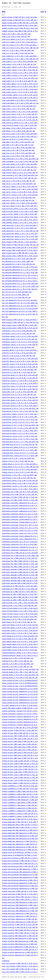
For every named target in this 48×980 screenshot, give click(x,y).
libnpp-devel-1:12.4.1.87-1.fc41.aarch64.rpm (20, 464)
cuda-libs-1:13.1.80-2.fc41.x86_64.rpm (18, 150)
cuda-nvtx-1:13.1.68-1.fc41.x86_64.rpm (18, 201)
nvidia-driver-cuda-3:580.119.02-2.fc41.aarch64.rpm (20, 761)
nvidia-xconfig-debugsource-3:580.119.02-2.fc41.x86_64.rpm (20, 955)
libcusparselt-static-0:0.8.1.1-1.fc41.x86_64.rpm (20, 456)
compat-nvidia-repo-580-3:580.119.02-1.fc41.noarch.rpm (20, 31)
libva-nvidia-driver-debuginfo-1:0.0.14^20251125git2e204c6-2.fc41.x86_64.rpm (20, 694)
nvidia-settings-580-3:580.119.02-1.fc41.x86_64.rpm (20, 900)
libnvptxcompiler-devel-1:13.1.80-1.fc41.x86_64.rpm (20, 656)
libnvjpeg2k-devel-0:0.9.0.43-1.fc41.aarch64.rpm (20, 642)
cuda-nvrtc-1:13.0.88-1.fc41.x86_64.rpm (18, 181)
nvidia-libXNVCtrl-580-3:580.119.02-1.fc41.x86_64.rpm (20, 794)
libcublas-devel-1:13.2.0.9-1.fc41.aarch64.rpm (20, 336)
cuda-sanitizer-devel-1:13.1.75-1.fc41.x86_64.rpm (20, 239)
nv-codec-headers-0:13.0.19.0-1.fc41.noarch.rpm (20, 706)
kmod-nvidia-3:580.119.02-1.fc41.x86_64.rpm (20, 323)
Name (4, 12)
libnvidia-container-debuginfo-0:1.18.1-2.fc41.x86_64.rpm (20, 506)
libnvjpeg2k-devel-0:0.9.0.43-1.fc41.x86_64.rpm (20, 645)
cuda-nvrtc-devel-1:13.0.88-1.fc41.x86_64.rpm (20, 187)
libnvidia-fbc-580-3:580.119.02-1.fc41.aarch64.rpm (20, 561)
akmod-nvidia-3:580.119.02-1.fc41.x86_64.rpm (20, 20)
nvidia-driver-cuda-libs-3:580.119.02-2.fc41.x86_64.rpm (20, 772)
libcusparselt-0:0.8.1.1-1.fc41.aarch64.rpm (20, 442)
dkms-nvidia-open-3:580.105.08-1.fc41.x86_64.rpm (20, 253)
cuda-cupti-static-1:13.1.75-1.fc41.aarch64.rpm (20, 117)
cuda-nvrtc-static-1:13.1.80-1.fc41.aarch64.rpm (20, 195)
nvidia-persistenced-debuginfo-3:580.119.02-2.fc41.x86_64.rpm (20, 883)
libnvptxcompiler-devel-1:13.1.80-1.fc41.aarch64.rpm (20, 653)
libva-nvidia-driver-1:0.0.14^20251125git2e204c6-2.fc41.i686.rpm (20, 683)
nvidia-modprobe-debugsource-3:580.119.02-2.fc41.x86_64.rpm (20, 850)
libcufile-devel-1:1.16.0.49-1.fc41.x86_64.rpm (20, 378)
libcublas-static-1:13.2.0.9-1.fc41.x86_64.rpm (20, 345)
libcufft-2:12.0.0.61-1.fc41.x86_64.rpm (18, 356)
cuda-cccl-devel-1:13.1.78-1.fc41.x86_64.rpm (20, 42)
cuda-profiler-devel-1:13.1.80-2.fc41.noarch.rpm (20, 217)
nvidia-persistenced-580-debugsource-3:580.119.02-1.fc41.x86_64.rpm (20, 878)
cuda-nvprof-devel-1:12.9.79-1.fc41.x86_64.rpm (20, 173)
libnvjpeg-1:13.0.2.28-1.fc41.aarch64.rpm (19, 619)
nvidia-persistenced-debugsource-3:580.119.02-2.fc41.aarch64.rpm (20, 886)
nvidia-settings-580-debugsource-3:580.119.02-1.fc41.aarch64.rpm (20, 908)
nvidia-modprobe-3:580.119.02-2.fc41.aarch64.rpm (20, 819)
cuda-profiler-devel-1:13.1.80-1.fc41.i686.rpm (20, 212)
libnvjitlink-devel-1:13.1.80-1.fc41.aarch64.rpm (20, 608)
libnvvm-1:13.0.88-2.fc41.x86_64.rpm (17, 667)
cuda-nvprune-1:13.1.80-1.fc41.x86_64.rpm (19, 178)
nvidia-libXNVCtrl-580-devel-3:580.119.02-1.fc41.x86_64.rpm (20, 805)
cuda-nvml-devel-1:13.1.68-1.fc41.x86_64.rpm (20, 167)
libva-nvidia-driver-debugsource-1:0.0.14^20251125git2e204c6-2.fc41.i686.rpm (20, 700)
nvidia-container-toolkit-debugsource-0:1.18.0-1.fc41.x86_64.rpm (20, 725)
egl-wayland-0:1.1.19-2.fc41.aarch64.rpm (19, 259)
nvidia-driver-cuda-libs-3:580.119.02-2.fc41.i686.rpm (20, 769)
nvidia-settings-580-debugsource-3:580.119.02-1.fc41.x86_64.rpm (20, 911)
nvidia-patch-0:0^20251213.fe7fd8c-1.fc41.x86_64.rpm (20, 855)
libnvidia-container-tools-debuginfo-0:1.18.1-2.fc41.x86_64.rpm (20, 539)
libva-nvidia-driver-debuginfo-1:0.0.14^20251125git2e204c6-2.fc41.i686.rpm (20, 692)
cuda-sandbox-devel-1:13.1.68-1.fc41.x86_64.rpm (20, 223)
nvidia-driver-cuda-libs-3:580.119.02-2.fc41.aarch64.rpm (20, 767)
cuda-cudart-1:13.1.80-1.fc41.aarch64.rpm (19, 62)
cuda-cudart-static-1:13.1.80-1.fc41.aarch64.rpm (20, 73)
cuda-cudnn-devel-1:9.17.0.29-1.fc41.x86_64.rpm (20, 87)
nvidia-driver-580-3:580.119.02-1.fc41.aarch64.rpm (20, 733)
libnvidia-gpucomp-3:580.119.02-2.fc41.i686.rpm (20, 572)
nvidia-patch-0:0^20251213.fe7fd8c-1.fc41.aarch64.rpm (20, 853)
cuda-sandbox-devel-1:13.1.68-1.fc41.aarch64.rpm (20, 220)
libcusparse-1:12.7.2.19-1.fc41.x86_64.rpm (20, 428)
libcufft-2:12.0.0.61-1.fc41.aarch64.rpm (19, 353)
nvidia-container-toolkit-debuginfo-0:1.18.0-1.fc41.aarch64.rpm (20, 717)
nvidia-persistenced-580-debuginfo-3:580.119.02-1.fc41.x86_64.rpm (20, 872)
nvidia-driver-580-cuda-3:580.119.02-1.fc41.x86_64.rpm (20, 742)
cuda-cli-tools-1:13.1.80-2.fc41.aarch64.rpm (20, 45)
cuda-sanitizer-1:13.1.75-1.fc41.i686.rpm (19, 228)
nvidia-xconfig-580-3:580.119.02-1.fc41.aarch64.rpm (20, 930)
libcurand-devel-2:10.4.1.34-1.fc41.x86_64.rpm (20, 400)
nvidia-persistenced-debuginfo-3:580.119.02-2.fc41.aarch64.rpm (20, 880)
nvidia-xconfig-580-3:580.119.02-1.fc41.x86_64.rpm (20, 933)
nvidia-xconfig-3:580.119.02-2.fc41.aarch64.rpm (20, 925)
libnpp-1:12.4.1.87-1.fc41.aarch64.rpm (18, 459)
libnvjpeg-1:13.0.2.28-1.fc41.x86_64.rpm (19, 622)
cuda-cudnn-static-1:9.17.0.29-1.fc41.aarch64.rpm (20, 89)
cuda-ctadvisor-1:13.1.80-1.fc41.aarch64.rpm (20, 56)
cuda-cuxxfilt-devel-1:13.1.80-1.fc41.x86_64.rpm (20, 125)
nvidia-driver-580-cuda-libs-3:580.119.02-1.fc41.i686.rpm (20, 747)
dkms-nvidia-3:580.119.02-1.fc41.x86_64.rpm (20, 245)
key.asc (5, 317)
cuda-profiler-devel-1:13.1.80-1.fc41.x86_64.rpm (20, 214)
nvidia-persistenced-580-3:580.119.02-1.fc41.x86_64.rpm (20, 866)
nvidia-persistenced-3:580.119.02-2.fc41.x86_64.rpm (20, 861)
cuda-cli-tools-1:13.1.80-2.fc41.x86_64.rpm (20, 48)
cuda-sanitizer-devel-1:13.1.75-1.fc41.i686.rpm (20, 237)
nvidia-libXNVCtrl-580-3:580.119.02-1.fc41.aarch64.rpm (20, 792)
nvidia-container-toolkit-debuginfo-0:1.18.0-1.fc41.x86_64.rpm (20, 719)
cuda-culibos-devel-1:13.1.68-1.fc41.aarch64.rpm (20, 95)
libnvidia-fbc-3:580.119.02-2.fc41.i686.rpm (20, 556)
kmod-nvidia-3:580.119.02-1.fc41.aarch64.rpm (20, 320)
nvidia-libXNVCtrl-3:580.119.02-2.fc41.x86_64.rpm (20, 789)
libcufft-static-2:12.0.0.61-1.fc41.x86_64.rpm (20, 367)
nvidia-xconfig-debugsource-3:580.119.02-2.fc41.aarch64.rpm (20, 952)
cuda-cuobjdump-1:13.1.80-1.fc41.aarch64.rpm (20, 100)
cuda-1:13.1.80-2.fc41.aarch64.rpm (16, 34)
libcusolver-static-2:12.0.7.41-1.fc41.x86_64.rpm (20, 422)
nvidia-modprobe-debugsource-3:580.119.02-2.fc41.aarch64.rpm (20, 847)
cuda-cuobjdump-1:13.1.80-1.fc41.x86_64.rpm (20, 103)
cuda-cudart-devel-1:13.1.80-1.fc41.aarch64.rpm (20, 67)
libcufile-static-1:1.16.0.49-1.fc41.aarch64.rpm (20, 381)
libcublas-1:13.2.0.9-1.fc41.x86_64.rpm (18, 334)
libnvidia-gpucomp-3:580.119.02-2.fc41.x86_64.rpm (20, 575)
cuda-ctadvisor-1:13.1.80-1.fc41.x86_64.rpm (20, 59)
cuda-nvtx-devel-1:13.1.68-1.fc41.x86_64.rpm (20, 206)
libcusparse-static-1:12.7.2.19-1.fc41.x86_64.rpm (20, 439)
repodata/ (6, 961)
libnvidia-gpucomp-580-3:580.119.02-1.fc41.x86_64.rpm (20, 583)
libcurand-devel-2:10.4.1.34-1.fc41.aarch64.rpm (20, 397)
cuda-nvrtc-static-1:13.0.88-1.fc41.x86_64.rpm (20, 192)
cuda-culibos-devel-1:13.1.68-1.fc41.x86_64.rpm (20, 98)
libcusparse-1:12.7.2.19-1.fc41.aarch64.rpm (20, 425)
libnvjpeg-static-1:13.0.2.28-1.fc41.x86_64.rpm (20, 633)
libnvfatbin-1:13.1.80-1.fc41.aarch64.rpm (19, 475)
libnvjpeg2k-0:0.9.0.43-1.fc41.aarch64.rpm (20, 636)
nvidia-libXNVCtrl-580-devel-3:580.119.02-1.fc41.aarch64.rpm (20, 803)
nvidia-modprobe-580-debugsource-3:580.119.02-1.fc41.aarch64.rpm (20, 836)
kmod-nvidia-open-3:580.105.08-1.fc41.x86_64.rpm (20, 325)
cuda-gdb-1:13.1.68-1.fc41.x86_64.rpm (18, 145)
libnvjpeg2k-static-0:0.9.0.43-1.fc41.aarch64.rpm (20, 647)
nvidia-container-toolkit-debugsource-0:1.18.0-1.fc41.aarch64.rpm (20, 722)
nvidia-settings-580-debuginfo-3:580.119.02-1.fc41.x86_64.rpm (20, 905)
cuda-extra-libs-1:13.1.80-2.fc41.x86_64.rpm (20, 137)
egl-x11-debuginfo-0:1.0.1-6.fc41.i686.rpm (20, 303)
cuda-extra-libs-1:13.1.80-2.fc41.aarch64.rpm (20, 134)
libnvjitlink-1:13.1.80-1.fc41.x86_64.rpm (19, 606)
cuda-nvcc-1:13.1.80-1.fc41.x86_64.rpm (18, 156)
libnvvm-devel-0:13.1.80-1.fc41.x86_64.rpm (20, 672)
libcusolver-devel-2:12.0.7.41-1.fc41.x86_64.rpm (20, 417)
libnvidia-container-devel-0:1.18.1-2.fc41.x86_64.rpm (20, 517)
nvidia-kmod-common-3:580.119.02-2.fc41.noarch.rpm (20, 783)
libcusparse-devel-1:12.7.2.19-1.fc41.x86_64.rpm (20, 434)
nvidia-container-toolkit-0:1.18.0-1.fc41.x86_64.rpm (20, 714)
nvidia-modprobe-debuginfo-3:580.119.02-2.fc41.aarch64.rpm (20, 841)
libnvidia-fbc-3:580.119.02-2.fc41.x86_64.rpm (20, 558)
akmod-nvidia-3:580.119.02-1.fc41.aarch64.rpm (20, 17)
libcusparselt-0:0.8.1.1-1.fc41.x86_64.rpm (20, 445)
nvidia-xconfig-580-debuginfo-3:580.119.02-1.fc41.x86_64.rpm (20, 939)
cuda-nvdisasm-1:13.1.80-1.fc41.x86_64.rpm (20, 162)
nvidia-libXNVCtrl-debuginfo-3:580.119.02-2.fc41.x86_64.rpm (20, 811)
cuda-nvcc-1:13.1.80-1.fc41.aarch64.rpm (18, 153)
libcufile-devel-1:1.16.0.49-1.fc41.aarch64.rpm (20, 375)
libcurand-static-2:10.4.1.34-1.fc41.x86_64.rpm (20, 406)
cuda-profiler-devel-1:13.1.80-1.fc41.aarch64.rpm (20, 209)
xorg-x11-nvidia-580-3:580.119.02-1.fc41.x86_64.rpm (20, 972)
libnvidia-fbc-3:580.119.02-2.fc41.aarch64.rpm (20, 553)
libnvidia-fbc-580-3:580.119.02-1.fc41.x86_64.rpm (20, 567)
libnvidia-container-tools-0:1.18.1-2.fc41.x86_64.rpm (20, 533)
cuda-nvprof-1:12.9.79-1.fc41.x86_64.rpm (19, 170)
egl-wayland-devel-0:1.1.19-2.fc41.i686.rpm (20, 287)
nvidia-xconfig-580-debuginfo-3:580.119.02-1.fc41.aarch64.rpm (20, 936)
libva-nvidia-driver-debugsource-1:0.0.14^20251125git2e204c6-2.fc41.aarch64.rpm (20, 697)
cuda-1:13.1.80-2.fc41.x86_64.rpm (16, 37)
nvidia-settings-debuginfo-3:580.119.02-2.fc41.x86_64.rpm (20, 916)
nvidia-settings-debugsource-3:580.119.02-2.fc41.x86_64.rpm (20, 922)
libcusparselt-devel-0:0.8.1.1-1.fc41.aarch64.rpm (20, 447)
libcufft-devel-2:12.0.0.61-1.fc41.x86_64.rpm (20, 361)
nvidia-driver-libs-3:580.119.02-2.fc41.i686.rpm (20, 778)
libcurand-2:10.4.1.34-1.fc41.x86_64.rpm (19, 395)
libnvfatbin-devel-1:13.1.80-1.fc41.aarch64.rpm (20, 481)
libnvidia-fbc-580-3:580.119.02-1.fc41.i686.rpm (20, 564)
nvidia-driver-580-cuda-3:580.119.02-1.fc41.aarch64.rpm (20, 739)
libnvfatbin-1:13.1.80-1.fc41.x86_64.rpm (19, 478)
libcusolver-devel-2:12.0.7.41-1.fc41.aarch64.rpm (20, 414)
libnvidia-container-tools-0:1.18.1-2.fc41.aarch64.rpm (20, 531)
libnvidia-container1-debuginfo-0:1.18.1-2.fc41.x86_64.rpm (20, 550)
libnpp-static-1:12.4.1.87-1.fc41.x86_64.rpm (20, 472)
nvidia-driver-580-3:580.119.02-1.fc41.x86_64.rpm (20, 736)
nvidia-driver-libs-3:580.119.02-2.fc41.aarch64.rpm (20, 775)
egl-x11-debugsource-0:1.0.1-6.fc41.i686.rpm (20, 311)
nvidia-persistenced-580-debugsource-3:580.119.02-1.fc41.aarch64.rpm (20, 875)
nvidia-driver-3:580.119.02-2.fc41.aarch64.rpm (20, 728)
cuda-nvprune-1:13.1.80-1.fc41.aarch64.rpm (20, 175)
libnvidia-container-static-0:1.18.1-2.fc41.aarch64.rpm (20, 525)
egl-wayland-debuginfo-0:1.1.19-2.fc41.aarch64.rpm (20, 267)
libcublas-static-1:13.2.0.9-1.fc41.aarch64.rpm (20, 342)
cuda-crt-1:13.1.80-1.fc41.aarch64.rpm (18, 51)
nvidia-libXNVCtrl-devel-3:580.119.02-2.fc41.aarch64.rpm (20, 814)
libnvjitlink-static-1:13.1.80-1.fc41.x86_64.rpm (20, 617)
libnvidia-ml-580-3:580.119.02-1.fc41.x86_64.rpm (20, 600)
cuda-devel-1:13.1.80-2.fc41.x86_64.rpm (18, 131)
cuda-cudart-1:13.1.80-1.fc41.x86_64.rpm (19, 64)
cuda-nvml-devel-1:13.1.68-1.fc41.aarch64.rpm (20, 164)
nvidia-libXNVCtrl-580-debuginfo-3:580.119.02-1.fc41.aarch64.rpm (20, 797)
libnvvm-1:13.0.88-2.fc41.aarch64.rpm (18, 664)
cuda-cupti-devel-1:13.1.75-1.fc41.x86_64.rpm (20, 114)
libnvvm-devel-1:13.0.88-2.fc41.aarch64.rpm (20, 675)
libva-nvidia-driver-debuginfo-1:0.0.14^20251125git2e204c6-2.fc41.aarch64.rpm (20, 689)
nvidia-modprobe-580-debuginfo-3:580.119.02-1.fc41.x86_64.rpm (20, 833)
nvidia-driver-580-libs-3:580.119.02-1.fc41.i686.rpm (20, 755)
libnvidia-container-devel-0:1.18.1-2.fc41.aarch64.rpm (20, 514)
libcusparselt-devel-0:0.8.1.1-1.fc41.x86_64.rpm (20, 450)
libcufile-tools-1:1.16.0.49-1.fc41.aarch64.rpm (20, 386)
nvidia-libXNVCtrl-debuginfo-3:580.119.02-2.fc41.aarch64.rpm (20, 808)
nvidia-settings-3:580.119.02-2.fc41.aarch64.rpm (20, 891)
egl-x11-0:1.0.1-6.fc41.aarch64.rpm (17, 292)
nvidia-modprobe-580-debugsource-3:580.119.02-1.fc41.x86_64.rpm (20, 839)
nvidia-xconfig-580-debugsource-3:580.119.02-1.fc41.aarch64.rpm (20, 941)
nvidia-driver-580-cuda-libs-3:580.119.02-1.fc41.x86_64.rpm (20, 750)
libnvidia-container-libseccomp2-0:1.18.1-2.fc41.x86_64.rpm (20, 522)
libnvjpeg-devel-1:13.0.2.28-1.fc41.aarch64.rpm (20, 625)
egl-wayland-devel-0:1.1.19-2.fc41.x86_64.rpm (20, 289)
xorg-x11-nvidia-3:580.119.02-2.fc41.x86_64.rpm (20, 966)
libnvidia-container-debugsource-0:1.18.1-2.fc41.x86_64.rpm (20, 511)
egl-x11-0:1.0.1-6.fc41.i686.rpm (15, 295)
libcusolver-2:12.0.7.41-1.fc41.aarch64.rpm (20, 409)
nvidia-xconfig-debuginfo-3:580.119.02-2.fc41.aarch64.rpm (20, 947)
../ (3, 14)
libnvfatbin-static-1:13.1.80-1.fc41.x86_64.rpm (20, 489)
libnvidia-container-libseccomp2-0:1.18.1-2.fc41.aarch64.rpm (20, 520)
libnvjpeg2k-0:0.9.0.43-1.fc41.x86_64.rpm (19, 639)
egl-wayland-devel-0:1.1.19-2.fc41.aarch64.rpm (20, 284)
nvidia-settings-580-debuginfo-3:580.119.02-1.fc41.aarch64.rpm (20, 903)
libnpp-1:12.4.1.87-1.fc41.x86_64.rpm (18, 461)
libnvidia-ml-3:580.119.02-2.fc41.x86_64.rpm (20, 592)
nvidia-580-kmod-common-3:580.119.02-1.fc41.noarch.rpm (20, 708)
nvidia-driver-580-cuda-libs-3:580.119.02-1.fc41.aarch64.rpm (20, 744)
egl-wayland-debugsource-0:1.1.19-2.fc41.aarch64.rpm (20, 275)
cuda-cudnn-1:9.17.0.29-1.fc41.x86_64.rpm (19, 81)
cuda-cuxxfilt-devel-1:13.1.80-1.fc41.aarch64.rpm (20, 123)
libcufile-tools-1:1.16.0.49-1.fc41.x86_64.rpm (20, 389)
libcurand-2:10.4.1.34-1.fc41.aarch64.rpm (19, 392)
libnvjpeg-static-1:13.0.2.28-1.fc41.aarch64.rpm (20, 631)
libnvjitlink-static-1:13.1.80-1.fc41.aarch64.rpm (20, 614)
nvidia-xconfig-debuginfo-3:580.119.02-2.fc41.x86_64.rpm (20, 950)
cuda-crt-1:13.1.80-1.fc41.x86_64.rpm (18, 53)
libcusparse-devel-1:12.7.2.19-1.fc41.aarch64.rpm (20, 431)
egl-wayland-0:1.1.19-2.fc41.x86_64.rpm (18, 264)
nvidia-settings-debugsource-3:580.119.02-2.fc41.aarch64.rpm (20, 919)
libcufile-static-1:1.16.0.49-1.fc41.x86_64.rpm (20, 384)
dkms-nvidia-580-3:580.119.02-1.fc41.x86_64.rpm (20, 250)
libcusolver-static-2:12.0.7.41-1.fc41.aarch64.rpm (20, 420)
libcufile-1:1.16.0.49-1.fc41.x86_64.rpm (19, 373)
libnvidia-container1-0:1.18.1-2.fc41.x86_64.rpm (20, 545)
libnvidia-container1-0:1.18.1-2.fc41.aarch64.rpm (20, 542)
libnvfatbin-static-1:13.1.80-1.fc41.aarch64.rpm (20, 486)
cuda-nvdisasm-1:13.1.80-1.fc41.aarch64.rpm (20, 159)
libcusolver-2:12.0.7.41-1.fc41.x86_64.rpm (20, 411)
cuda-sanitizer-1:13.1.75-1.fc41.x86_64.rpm (20, 231)
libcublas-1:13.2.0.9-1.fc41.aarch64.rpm (19, 331)
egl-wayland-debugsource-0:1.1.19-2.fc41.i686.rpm (20, 278)
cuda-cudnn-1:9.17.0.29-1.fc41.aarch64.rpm (20, 78)
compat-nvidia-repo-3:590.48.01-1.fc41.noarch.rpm (20, 28)
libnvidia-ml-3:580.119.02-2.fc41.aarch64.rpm (20, 586)
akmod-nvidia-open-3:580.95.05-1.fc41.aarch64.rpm (20, 26)
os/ (3, 958)
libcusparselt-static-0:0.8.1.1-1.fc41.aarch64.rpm (20, 453)
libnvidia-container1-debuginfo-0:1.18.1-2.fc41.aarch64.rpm (20, 547)
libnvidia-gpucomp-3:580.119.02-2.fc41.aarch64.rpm (20, 569)
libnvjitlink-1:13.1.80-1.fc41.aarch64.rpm (20, 603)
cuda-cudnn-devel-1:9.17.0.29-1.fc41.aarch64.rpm (20, 84)
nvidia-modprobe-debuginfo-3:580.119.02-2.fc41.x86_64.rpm (20, 844)
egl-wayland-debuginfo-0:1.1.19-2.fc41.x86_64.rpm (20, 273)
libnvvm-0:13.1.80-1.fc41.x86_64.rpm (17, 661)
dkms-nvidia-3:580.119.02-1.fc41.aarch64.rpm (20, 242)
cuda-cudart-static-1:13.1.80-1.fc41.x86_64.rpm (20, 76)
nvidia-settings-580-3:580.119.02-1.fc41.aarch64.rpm (20, 897)
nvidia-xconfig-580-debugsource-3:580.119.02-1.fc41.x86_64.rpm (20, 944)
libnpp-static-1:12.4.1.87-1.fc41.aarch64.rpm (20, 470)
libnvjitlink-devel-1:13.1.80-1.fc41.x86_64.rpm (20, 611)
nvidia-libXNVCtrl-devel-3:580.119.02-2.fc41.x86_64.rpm (20, 817)
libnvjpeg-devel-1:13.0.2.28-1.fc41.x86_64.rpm (20, 628)
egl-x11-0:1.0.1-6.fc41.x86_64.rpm (16, 298)
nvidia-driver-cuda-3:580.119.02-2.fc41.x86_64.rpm (20, 764)
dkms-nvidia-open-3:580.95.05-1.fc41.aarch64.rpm (20, 256)
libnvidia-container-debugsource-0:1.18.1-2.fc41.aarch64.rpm (20, 508)
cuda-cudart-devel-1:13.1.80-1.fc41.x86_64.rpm (20, 70)
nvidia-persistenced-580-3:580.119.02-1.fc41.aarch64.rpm (20, 864)
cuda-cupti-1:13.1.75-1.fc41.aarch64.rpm (19, 106)
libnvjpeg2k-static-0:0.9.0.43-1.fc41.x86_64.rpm (20, 650)
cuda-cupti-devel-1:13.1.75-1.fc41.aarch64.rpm (20, 112)
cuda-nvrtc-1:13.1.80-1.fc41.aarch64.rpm (19, 184)
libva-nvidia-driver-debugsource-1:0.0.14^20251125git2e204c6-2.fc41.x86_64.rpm (20, 703)
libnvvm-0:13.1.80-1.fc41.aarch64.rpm (18, 658)
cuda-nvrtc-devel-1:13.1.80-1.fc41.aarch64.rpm (20, 189)
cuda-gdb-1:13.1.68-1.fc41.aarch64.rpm (18, 142)
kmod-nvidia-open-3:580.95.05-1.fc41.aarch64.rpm (20, 328)
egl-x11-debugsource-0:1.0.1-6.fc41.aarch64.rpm (20, 309)
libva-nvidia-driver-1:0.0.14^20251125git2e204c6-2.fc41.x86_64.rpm (20, 686)
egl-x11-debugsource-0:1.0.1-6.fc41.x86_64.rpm (20, 314)
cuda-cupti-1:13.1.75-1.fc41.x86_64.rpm (18, 109)
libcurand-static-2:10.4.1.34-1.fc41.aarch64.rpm (20, 403)
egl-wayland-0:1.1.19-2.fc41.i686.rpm (18, 262)
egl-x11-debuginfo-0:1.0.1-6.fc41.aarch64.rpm (20, 300)
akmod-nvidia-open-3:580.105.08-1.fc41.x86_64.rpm (20, 23)
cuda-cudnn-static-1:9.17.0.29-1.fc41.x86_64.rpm (20, 92)
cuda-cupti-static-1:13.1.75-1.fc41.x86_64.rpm (20, 120)
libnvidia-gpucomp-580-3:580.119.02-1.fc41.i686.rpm (20, 581)
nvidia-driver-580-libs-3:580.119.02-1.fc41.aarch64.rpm (20, 753)
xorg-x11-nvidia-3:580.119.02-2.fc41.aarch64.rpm (20, 964)
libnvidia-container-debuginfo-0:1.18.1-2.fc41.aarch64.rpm (20, 503)
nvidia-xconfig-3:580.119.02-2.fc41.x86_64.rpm (20, 927)
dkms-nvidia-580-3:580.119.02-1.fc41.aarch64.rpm (20, 248)
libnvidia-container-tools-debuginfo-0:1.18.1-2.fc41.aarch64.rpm (20, 536)
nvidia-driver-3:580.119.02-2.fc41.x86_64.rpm (20, 731)
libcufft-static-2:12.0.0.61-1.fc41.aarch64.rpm (20, 364)
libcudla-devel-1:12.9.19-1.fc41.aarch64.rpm (20, 350)
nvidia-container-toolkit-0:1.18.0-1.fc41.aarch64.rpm (20, 711)
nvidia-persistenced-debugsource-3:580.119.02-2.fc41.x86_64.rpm (20, 889)
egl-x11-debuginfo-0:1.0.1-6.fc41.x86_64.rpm (20, 306)
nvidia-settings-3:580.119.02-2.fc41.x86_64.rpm (20, 894)
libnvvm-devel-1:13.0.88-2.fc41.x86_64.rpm (20, 678)
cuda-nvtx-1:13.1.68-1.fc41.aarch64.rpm (18, 198)
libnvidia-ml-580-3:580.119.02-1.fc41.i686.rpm (20, 597)
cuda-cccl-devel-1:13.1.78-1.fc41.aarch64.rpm (20, 39)
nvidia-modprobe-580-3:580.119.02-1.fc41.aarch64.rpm (20, 825)
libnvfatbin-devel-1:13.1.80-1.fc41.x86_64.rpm (20, 483)
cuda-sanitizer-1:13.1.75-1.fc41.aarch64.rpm (20, 225)
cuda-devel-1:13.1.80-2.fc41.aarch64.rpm (19, 128)
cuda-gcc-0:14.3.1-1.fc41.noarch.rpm (17, 139)
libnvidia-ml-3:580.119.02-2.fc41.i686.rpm (20, 589)
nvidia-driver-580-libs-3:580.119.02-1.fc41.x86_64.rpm (20, 758)
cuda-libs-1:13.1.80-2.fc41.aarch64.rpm (18, 148)
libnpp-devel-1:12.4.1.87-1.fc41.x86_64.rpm (20, 467)
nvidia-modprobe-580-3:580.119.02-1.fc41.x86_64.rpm (20, 828)
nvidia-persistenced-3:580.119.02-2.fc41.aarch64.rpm (20, 858)
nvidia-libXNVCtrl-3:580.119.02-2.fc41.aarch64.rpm (20, 786)
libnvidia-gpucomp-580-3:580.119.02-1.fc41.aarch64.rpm (20, 578)
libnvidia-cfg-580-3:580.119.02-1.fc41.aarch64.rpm (20, 497)
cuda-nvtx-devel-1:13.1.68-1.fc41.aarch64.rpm (20, 203)
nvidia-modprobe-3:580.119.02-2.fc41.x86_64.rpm (20, 822)
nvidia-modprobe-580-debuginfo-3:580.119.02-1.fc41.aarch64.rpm (20, 830)
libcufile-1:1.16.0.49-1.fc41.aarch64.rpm (19, 370)
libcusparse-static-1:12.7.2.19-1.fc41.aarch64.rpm (20, 436)
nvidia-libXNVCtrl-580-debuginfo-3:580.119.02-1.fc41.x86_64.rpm (20, 800)
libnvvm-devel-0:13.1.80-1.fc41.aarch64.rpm (20, 669)
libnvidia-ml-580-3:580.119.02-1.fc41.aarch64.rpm (20, 594)
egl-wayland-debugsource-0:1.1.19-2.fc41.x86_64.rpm (20, 281)
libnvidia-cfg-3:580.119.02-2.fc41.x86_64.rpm (20, 495)
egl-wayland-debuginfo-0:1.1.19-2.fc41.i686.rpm (20, 270)
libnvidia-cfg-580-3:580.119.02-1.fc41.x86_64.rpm (20, 500)
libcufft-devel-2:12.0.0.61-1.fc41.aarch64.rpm (20, 359)
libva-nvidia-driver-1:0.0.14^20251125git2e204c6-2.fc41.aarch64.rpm (20, 681)
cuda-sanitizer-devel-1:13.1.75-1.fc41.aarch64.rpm (20, 234)
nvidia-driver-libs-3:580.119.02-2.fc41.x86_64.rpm (20, 780)
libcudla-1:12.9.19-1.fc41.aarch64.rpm (18, 348)
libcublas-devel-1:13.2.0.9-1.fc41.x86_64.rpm (20, 339)
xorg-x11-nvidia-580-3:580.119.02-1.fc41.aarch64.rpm (20, 969)
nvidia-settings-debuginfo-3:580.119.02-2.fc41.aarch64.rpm (20, 914)
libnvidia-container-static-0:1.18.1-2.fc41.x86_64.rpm (20, 528)
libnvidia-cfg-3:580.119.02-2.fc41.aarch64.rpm (20, 492)
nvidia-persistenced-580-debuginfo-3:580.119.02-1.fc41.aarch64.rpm (20, 869)
